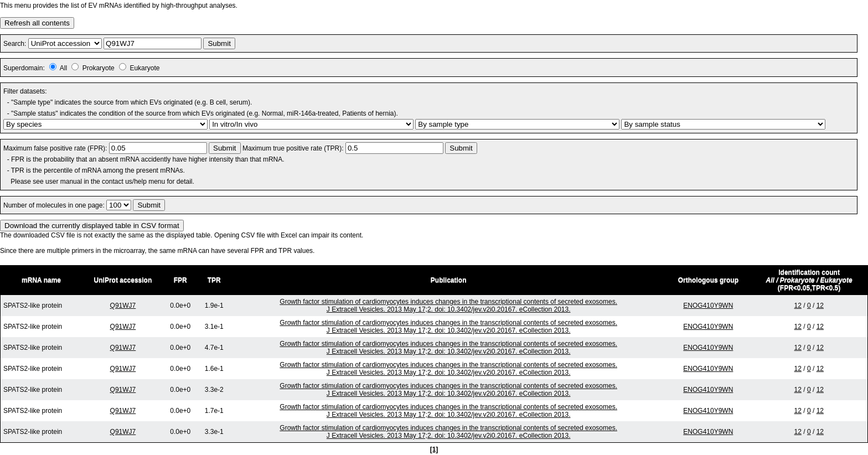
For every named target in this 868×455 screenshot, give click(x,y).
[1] (434, 449)
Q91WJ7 (123, 306)
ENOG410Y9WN (708, 306)
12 (798, 306)
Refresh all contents (37, 23)
